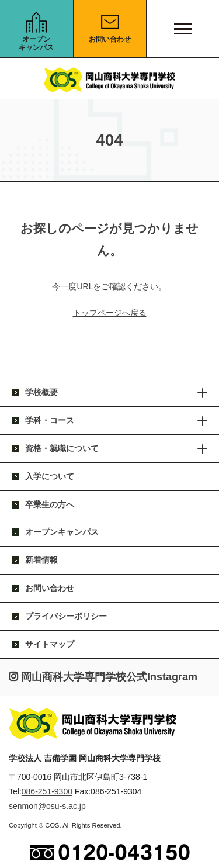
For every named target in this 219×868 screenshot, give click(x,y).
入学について (50, 476)
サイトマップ (50, 644)
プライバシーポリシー (66, 616)
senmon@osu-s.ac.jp (47, 806)
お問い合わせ (110, 39)
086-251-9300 (47, 791)
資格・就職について (62, 448)
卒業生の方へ (50, 504)
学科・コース (50, 420)
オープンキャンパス (36, 43)
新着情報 (41, 560)
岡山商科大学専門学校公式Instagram (103, 677)
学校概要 (41, 392)
